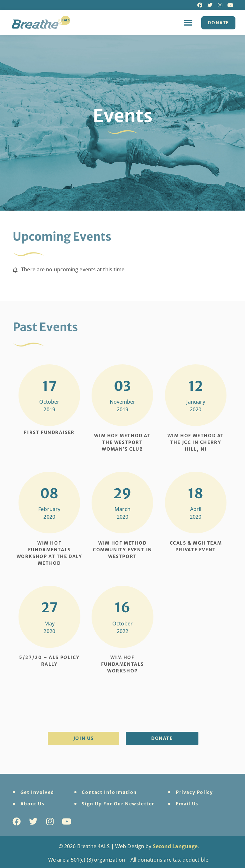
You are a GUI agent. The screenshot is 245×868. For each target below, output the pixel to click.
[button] (188, 22)
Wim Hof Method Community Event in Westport (122, 550)
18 (196, 493)
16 (122, 608)
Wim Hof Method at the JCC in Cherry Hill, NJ (196, 442)
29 (122, 493)
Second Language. (176, 846)
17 (49, 386)
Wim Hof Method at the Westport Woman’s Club (122, 442)
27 (49, 608)
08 (49, 493)
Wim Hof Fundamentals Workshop (122, 664)
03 (122, 386)
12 (196, 386)
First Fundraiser (49, 432)
